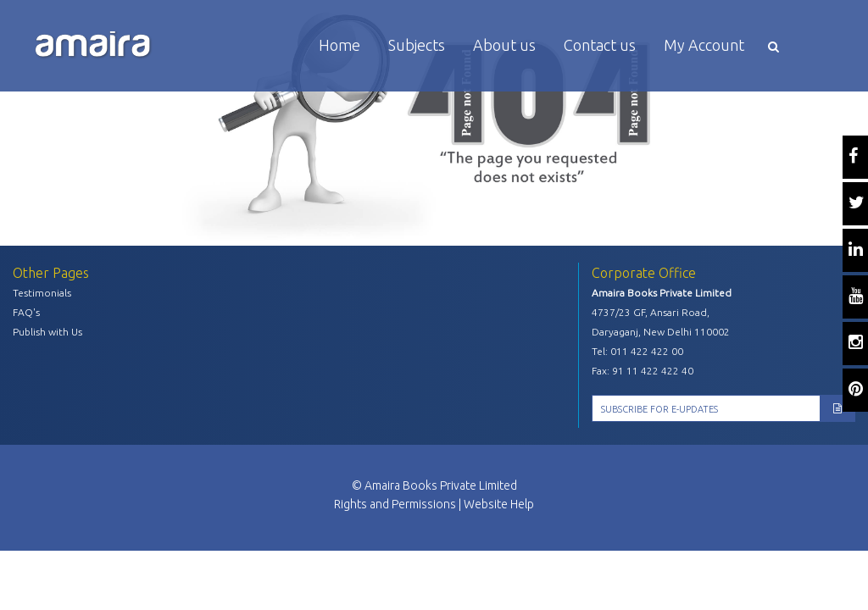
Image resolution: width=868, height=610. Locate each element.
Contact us (600, 45)
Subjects (417, 45)
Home (339, 45)
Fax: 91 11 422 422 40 (643, 371)
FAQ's (26, 312)
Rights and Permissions (395, 504)
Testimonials (42, 293)
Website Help (499, 504)
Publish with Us (47, 332)
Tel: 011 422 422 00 (637, 351)
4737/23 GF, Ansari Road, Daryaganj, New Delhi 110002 (661, 322)
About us (504, 45)
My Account (704, 45)
